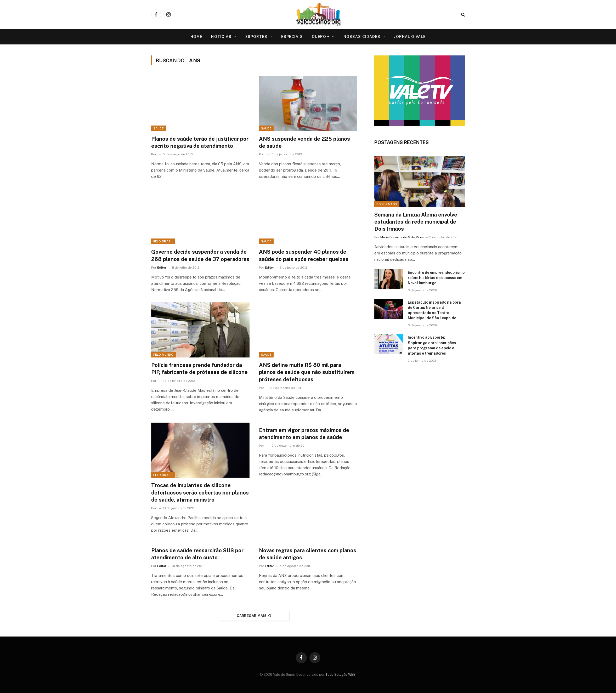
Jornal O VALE (410, 37)
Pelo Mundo (163, 355)
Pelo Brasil (163, 241)
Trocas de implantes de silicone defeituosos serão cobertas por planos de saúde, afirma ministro (200, 492)
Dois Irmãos (387, 204)
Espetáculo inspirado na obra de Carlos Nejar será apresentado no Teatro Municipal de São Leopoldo (434, 310)
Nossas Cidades (362, 37)
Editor (162, 268)
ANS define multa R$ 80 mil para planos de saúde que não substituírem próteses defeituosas (307, 372)
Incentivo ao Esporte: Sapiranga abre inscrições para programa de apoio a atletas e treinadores (432, 345)
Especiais (292, 37)
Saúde (159, 128)
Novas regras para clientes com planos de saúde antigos (308, 554)
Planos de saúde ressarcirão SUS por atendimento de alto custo (197, 554)
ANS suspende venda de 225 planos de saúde (304, 142)
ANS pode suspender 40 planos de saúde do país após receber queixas (304, 255)
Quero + (321, 37)
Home (196, 37)
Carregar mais (254, 616)
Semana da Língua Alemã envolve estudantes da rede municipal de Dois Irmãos (416, 222)
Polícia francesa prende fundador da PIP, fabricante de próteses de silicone (199, 369)
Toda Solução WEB (340, 675)
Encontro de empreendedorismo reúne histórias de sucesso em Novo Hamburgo (436, 278)
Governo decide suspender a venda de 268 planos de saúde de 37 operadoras (200, 255)
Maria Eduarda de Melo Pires (402, 237)
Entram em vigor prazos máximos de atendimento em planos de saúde (304, 434)
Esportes (256, 37)
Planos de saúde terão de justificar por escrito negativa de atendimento (200, 142)
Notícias (221, 37)
